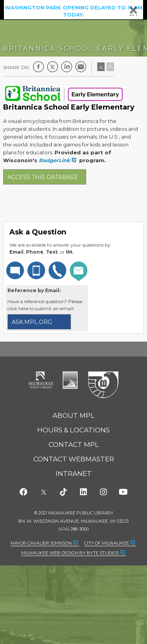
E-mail (81, 67)
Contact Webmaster (74, 459)
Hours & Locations (73, 430)
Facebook (38, 67)
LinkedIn (67, 67)
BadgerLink (54, 160)
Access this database (43, 177)
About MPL (73, 415)
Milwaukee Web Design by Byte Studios (70, 553)
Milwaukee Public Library (41, 380)
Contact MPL (74, 445)
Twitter (53, 67)
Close (133, 10)
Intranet (74, 474)
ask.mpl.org (32, 322)
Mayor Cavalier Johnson (41, 543)
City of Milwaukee (70, 380)
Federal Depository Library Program (103, 385)
